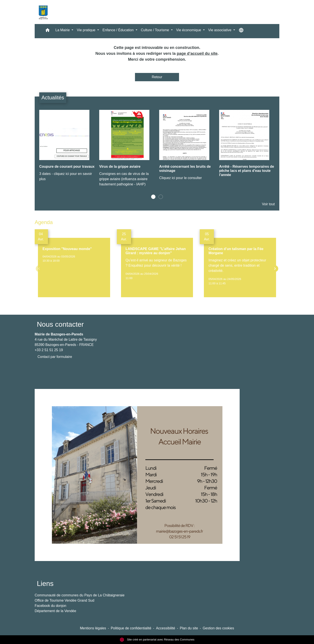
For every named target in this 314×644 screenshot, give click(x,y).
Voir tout (268, 204)
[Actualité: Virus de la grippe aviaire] (127, 151)
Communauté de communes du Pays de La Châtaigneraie (80, 595)
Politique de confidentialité (131, 628)
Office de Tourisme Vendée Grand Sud (64, 600)
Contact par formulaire (55, 357)
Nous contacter (60, 324)
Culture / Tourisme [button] (155, 30)
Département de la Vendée (55, 611)
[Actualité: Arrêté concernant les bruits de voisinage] (187, 147)
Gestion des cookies (218, 628)
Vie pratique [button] (87, 30)
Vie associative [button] (220, 30)
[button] (48, 31)
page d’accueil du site (197, 54)
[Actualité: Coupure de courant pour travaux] (67, 148)
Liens (45, 584)
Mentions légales (93, 628)
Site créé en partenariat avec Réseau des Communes (157, 640)
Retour (157, 77)
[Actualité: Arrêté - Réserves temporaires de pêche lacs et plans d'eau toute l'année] (247, 147)
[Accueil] (43, 12)
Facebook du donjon (50, 606)
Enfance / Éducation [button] (119, 30)
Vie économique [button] (189, 30)
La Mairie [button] (63, 30)
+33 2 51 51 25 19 (49, 350)
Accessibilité (166, 628)
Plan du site (189, 628)
